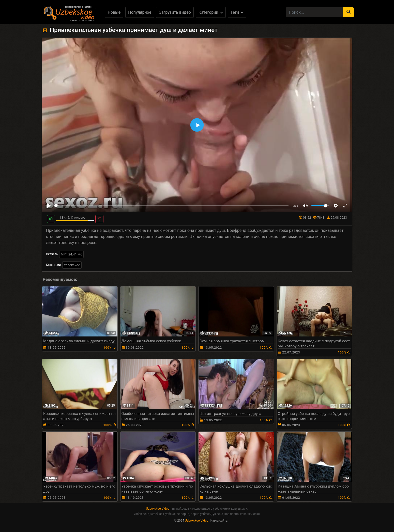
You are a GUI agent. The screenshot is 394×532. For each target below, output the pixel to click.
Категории (211, 12)
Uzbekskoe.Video (158, 509)
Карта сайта (219, 521)
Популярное (140, 12)
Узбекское (72, 265)
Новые (114, 12)
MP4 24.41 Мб (72, 254)
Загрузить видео (175, 12)
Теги (237, 12)
